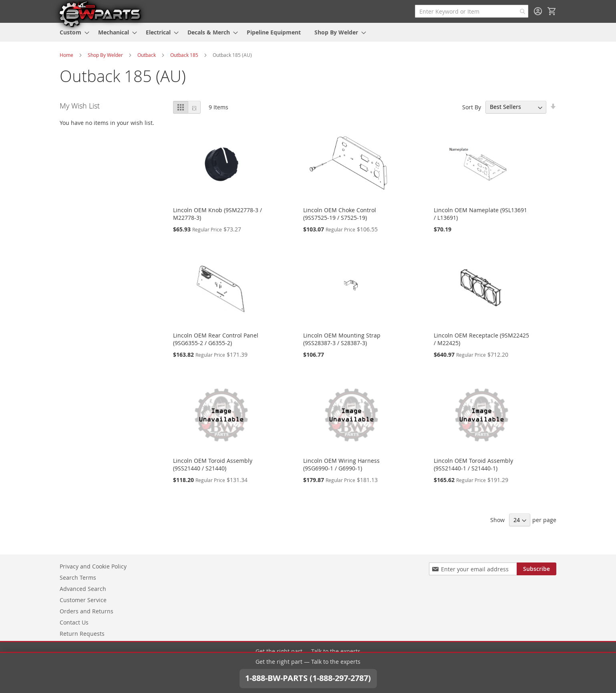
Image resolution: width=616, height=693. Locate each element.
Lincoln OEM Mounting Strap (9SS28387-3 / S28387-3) (342, 339)
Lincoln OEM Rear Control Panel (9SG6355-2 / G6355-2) (216, 339)
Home (66, 55)
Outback (147, 55)
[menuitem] (72, 32)
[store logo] (100, 14)
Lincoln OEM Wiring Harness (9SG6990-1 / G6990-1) (341, 464)
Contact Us (74, 622)
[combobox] (472, 11)
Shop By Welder (105, 55)
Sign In (538, 11)
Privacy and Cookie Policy (93, 566)
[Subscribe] (536, 569)
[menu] (308, 32)
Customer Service (83, 600)
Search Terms (78, 577)
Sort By (472, 107)
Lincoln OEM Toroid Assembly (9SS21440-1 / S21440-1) (473, 464)
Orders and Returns (87, 611)
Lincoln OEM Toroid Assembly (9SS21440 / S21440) (213, 464)
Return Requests (82, 634)
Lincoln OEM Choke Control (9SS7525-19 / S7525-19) (340, 214)
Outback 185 (184, 55)
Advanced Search (83, 589)
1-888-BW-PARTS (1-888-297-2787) (308, 668)
